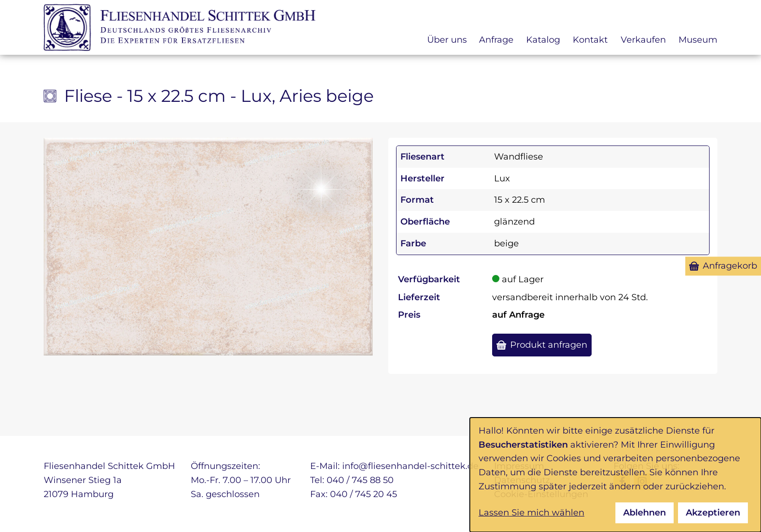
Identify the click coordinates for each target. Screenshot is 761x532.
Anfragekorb (730, 266)
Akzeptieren (713, 513)
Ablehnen (645, 513)
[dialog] (615, 475)
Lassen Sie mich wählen (531, 513)
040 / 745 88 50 (360, 480)
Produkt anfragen (549, 345)
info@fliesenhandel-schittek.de (410, 466)
